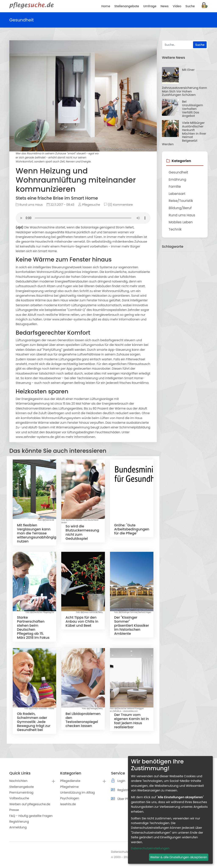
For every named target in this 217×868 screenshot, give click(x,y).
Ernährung (177, 180)
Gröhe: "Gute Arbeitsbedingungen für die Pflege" (132, 529)
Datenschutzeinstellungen (150, 848)
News (165, 6)
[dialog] (170, 810)
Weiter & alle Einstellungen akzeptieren (179, 857)
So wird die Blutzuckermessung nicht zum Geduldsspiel (82, 532)
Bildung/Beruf (180, 208)
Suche (190, 6)
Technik (175, 229)
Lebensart (177, 194)
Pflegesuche (89, 205)
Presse (14, 810)
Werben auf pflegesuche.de (30, 804)
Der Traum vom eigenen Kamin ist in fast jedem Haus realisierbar (131, 721)
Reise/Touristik (181, 201)
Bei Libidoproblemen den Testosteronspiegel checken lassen (83, 720)
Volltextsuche (19, 798)
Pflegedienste (70, 781)
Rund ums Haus (29, 205)
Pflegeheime (69, 787)
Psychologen (70, 798)
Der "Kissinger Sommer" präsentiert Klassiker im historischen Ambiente (132, 626)
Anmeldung (18, 827)
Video (177, 6)
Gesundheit (178, 172)
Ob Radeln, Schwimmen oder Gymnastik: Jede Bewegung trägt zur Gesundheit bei (34, 722)
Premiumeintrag (21, 793)
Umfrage (150, 6)
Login (121, 781)
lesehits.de (68, 804)
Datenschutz (120, 852)
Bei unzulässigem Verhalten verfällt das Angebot (193, 109)
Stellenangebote (22, 787)
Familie (175, 187)
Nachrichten (18, 781)
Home (106, 6)
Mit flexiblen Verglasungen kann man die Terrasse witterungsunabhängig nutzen (37, 533)
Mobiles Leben (181, 222)
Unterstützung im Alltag (77, 793)
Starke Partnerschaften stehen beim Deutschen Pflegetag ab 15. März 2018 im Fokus (33, 628)
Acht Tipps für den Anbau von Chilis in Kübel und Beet (82, 621)
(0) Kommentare (118, 205)
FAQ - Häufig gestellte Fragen (31, 816)
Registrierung (19, 822)
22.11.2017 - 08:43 (61, 205)
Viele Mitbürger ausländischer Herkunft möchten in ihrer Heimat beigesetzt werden (184, 133)
